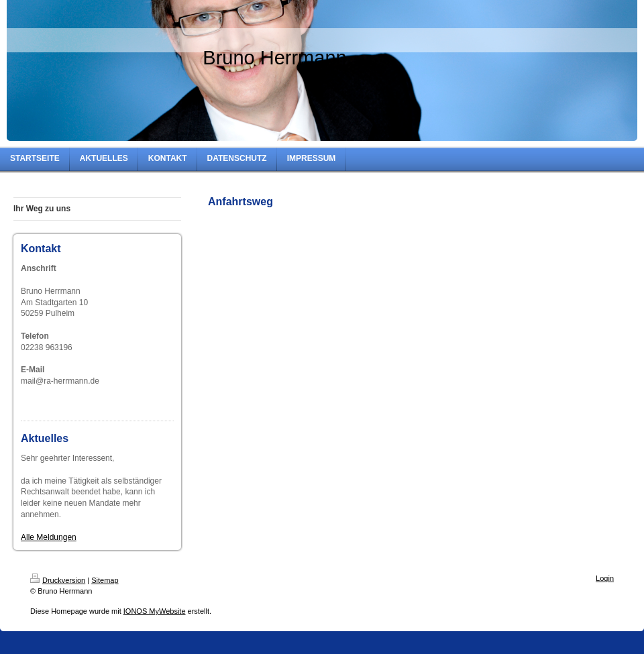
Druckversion (58, 580)
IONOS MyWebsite (155, 611)
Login (605, 578)
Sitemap (105, 580)
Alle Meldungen (49, 537)
